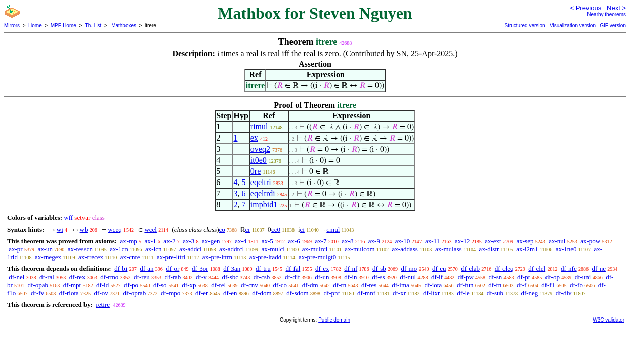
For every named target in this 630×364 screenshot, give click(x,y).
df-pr (524, 277)
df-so (160, 285)
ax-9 (374, 241)
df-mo (409, 269)
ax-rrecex (91, 257)
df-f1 (548, 285)
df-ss (378, 277)
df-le (463, 293)
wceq (115, 229)
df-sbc (230, 277)
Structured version (524, 26)
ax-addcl (191, 249)
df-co (280, 285)
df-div (564, 293)
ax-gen (211, 241)
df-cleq (504, 269)
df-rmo (109, 277)
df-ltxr (431, 293)
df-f (522, 285)
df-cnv (249, 285)
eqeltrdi (263, 193)
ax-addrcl (232, 249)
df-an (146, 269)
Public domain (334, 320)
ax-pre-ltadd (266, 257)
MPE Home (64, 26)
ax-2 (169, 241)
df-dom (262, 293)
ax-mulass (449, 249)
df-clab (470, 269)
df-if (437, 277)
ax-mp (129, 241)
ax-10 (403, 241)
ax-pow (590, 241)
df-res (369, 285)
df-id (102, 285)
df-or (173, 269)
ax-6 (294, 241)
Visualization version (573, 26)
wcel (151, 229)
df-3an (232, 269)
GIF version (613, 26)
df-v (201, 277)
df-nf (351, 269)
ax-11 (432, 241)
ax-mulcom (360, 249)
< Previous (585, 8)
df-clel (537, 269)
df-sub (495, 293)
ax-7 (321, 241)
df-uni (583, 277)
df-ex (322, 269)
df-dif (292, 277)
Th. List (93, 26)
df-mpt (72, 285)
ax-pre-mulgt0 (317, 257)
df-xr (399, 293)
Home (35, 26)
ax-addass (405, 249)
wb (84, 229)
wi (60, 229)
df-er (202, 293)
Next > (616, 8)
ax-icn (153, 249)
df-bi (121, 269)
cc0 (276, 229)
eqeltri (261, 182)
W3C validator (608, 320)
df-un (322, 277)
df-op (553, 277)
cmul (333, 229)
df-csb (262, 277)
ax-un (45, 249)
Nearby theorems (606, 14)
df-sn (496, 277)
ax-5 (267, 241)
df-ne (598, 269)
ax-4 (241, 241)
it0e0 (259, 160)
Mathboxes (123, 26)
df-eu (439, 269)
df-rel (218, 285)
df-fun (465, 285)
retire (102, 305)
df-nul (408, 277)
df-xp (189, 285)
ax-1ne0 (566, 249)
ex (254, 138)
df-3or (200, 269)
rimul (259, 127)
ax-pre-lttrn (217, 257)
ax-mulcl (273, 249)
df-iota (433, 285)
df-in (350, 277)
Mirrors (12, 26)
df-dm (310, 285)
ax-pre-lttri (171, 257)
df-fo (576, 285)
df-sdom (297, 293)
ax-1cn (119, 249)
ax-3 (188, 241)
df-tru (263, 269)
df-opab (38, 285)
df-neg (529, 293)
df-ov (101, 293)
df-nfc (569, 269)
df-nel (16, 277)
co (222, 229)
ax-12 (463, 241)
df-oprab (135, 293)
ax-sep (525, 241)
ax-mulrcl (315, 249)
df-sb (379, 269)
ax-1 (151, 241)
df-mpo (171, 293)
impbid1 (264, 204)
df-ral (47, 277)
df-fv (37, 293)
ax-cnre (130, 257)
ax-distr (489, 249)
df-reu (142, 277)
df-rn (340, 285)
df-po (131, 285)
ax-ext (493, 241)
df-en (230, 293)
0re (256, 171)
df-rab (173, 277)
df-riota (69, 293)
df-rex (77, 277)
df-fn (495, 285)
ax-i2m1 (527, 249)
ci (302, 229)
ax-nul (557, 241)
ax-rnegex (48, 257)
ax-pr (15, 249)
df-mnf (366, 293)
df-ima (401, 285)
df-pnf (332, 293)
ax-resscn (80, 249)
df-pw (466, 277)
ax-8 (347, 241)
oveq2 (260, 149)
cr (248, 229)
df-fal (293, 269)
